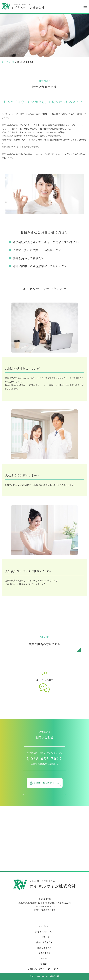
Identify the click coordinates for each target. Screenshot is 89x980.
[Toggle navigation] (85, 6)
